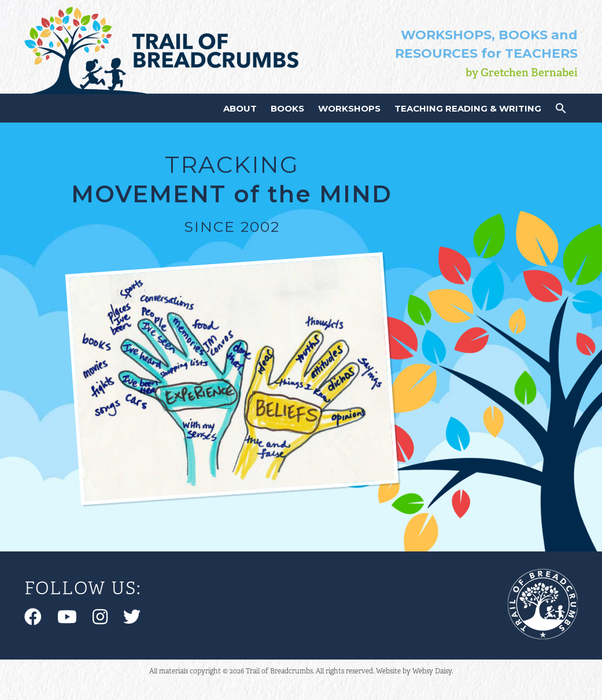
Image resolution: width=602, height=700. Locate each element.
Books (287, 108)
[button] (561, 111)
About (240, 108)
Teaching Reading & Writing (468, 108)
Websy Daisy (432, 671)
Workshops (349, 108)
